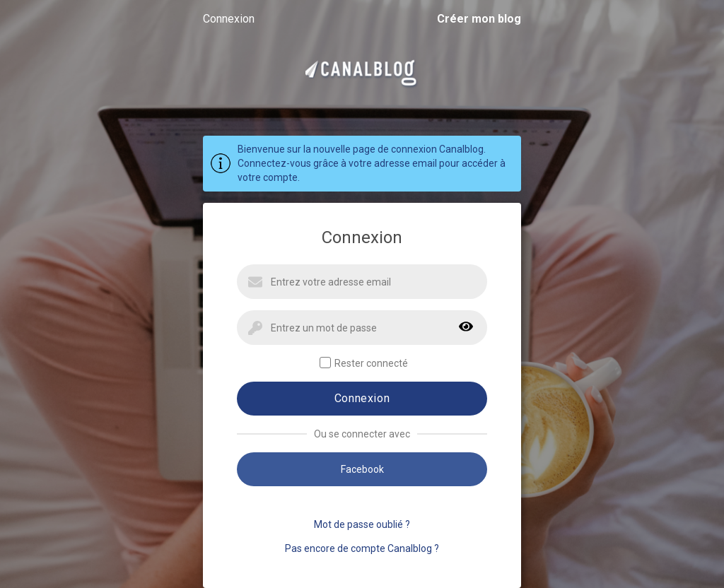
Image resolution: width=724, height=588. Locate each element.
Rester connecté (364, 363)
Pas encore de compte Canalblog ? (362, 548)
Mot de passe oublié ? (362, 524)
